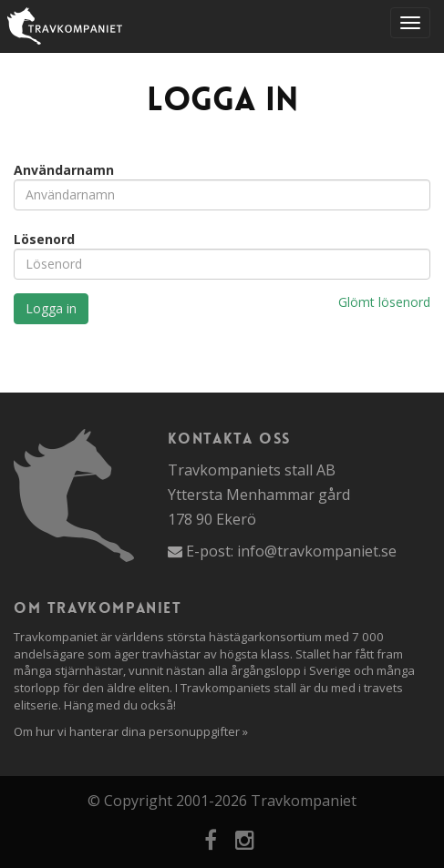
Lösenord (44, 239)
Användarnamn (64, 170)
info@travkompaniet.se (317, 551)
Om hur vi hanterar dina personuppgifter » (131, 731)
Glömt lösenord (384, 302)
